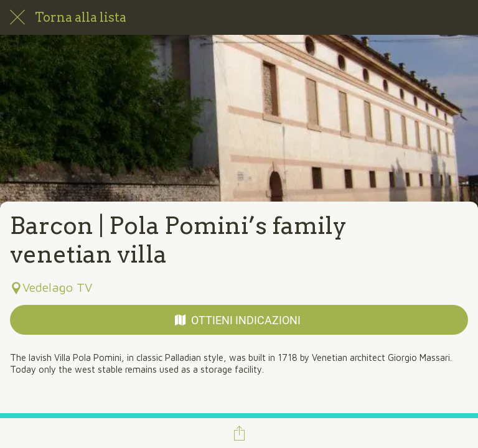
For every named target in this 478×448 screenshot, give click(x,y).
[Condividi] (239, 433)
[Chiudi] (17, 17)
